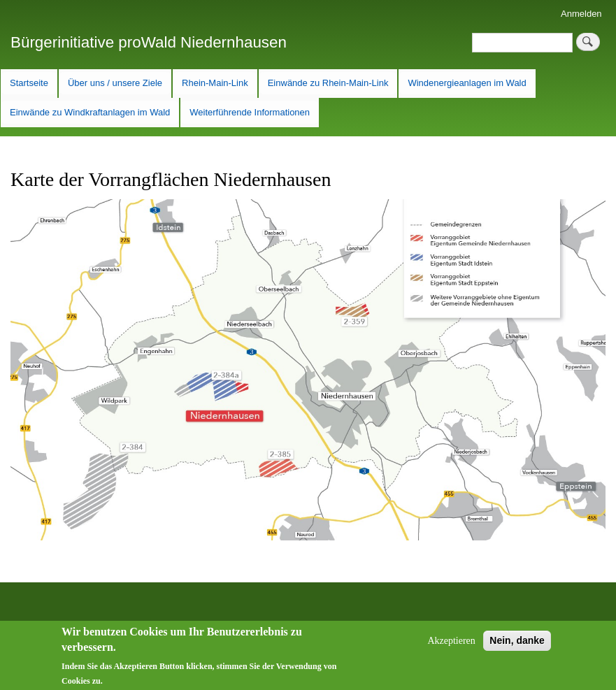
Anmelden (581, 14)
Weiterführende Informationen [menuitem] (250, 112)
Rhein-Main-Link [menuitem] (215, 83)
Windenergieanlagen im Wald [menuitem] (467, 83)
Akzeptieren (451, 646)
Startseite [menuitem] (29, 83)
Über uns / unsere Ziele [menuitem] (115, 83)
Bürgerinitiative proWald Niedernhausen (149, 42)
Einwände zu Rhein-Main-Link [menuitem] (328, 83)
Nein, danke (517, 645)
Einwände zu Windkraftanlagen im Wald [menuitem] (90, 112)
